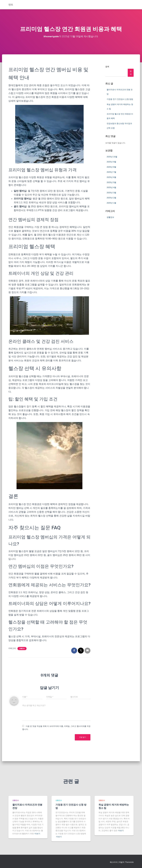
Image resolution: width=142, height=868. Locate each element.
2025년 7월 (111, 172)
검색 (107, 66)
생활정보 (22, 648)
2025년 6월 (111, 177)
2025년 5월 (111, 182)
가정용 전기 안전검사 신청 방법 (120, 99)
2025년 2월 (111, 198)
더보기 (37, 833)
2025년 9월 (111, 162)
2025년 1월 (111, 203)
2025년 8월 (111, 167)
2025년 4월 (111, 187)
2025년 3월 (111, 192)
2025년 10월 (112, 157)
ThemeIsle (129, 862)
